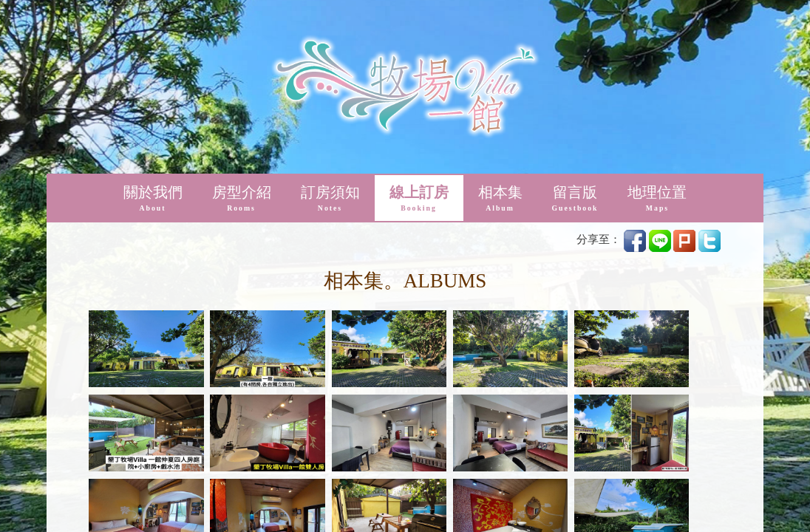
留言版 (575, 29)
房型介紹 (242, 29)
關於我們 (153, 29)
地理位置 (657, 29)
